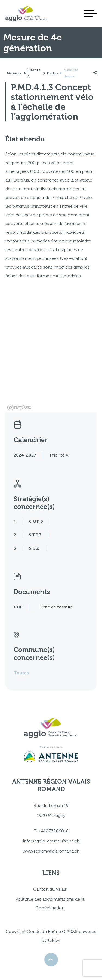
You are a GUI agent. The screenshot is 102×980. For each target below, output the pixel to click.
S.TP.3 (35, 535)
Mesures (14, 73)
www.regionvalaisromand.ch (51, 851)
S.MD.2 (36, 522)
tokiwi (54, 940)
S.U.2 (34, 548)
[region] (51, 355)
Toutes (21, 673)
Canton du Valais (50, 889)
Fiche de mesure (56, 607)
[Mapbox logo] (19, 408)
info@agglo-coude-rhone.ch (51, 841)
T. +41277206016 (51, 831)
